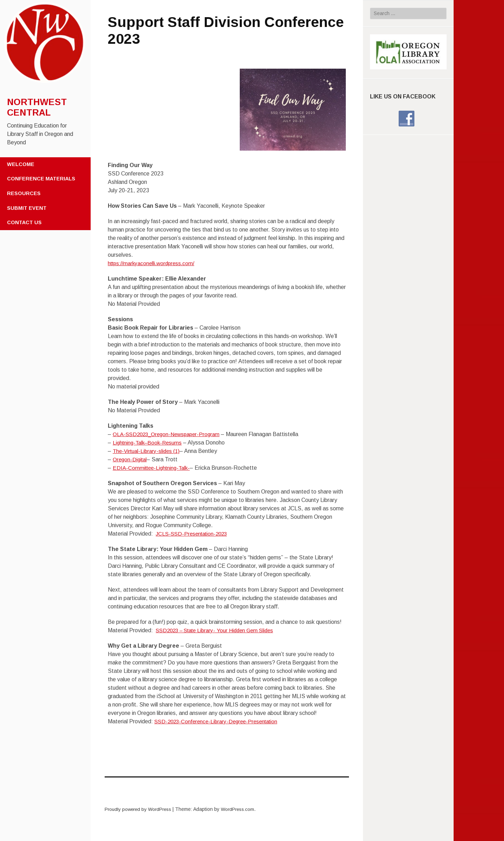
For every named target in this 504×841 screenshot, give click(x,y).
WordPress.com (243, 809)
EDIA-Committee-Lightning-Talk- (154, 468)
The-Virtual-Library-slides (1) (148, 451)
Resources (24, 193)
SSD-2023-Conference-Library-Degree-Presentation (220, 721)
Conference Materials (41, 179)
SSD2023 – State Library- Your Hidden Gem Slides (219, 630)
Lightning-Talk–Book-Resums (149, 443)
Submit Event (27, 208)
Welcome (21, 164)
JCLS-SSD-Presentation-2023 (194, 534)
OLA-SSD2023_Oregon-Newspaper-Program (169, 434)
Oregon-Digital (131, 459)
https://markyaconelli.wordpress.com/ (154, 263)
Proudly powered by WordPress (140, 809)
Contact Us (24, 222)
